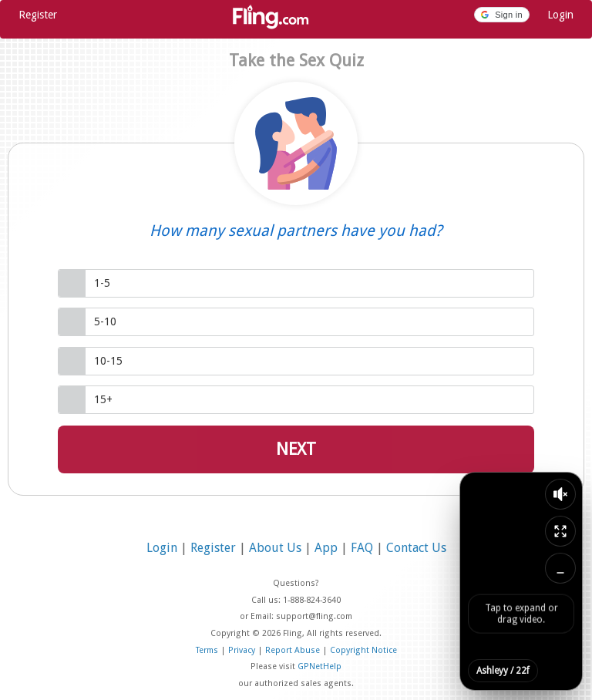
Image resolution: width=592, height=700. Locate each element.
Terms (208, 650)
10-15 (108, 361)
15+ (103, 399)
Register (38, 15)
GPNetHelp (320, 666)
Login (560, 15)
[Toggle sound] (560, 494)
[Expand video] (560, 531)
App (328, 548)
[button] (502, 15)
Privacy (243, 650)
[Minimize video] (560, 568)
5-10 (105, 321)
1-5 (102, 283)
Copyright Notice (363, 650)
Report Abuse (294, 650)
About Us (277, 548)
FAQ (363, 548)
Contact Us (416, 548)
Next (296, 449)
